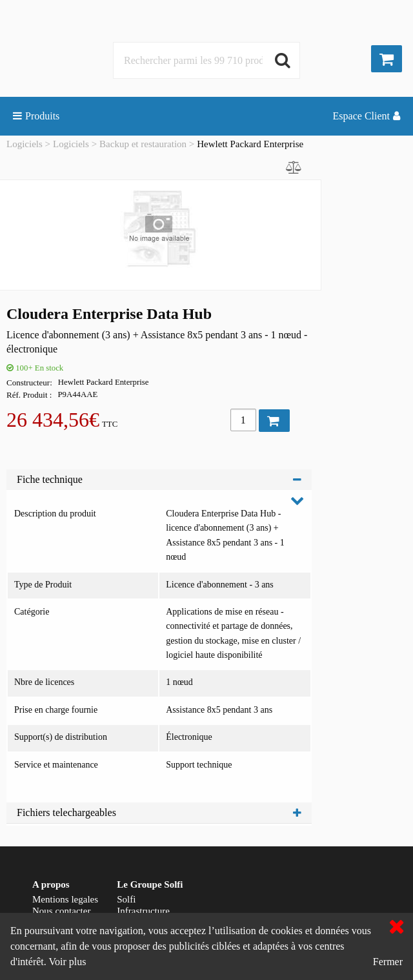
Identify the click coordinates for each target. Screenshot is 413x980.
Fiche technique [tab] (159, 479)
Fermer (388, 962)
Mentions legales (65, 899)
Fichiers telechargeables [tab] (159, 812)
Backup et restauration (143, 144)
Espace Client (367, 116)
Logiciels (25, 144)
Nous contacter (61, 911)
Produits (36, 116)
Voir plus (67, 962)
